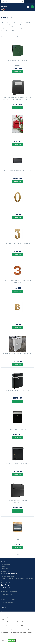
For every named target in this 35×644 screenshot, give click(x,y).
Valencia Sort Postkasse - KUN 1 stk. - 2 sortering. (17, 501)
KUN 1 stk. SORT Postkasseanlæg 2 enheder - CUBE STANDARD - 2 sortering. (18, 172)
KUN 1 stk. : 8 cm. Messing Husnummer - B (18, 317)
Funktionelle (23, 632)
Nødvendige (5, 632)
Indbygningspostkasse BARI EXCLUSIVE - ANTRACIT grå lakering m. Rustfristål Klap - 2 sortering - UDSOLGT (18, 99)
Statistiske (31, 632)
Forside (3, 14)
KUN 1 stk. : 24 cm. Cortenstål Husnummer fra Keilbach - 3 (17, 282)
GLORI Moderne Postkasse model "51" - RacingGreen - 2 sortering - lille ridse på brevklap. (18, 63)
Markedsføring (14, 632)
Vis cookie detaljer (5, 636)
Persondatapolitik (7, 594)
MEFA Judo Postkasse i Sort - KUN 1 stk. (17, 390)
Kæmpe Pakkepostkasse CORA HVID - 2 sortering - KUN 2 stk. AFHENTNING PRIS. (17, 355)
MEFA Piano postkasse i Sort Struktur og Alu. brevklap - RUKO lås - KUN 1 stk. (17, 428)
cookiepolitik (29, 627)
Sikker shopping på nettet (9, 597)
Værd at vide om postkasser (9, 600)
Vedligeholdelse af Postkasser (10, 591)
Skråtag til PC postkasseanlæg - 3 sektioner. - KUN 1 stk (17, 538)
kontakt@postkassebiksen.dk (10, 573)
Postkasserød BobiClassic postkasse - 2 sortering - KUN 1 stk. (17, 135)
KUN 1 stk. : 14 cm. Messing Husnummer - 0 (17, 207)
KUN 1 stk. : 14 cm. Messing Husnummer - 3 (17, 244)
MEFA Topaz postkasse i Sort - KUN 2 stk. (17, 464)
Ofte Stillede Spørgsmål (9, 602)
